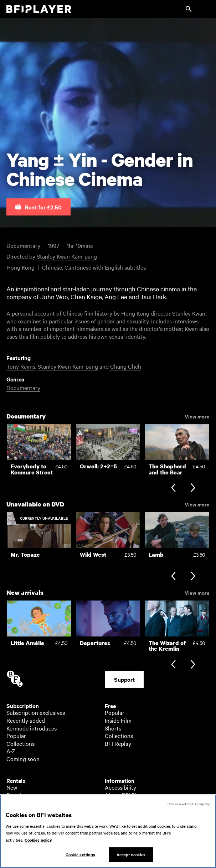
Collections (20, 743)
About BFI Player (126, 795)
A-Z (11, 751)
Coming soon (23, 759)
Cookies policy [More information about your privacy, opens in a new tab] (38, 843)
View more (197, 416)
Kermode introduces (32, 728)
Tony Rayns (21, 366)
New (12, 787)
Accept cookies (131, 858)
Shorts (113, 728)
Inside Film (118, 720)
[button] (38, 207)
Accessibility (120, 787)
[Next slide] (193, 488)
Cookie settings (81, 858)
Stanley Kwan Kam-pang (67, 256)
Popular (16, 736)
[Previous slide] (173, 488)
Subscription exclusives (36, 712)
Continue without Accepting (189, 807)
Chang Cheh (126, 366)
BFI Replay (118, 743)
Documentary (23, 388)
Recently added (26, 720)
